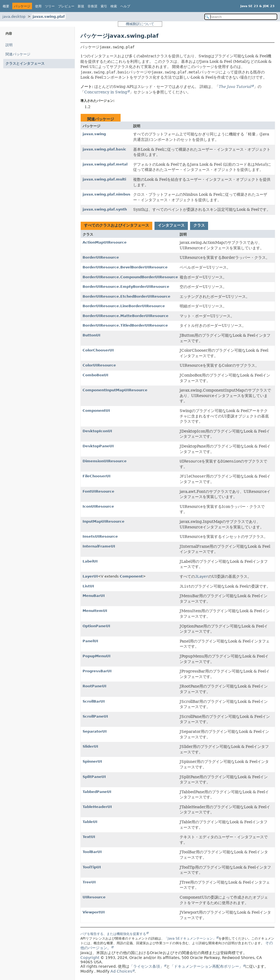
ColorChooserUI (98, 350)
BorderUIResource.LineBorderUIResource (124, 306)
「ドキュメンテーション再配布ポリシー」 (206, 966)
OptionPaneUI (96, 626)
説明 (9, 45)
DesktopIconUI (97, 431)
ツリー (50, 6)
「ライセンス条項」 (147, 966)
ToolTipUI (92, 867)
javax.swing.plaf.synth (105, 209)
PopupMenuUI (97, 656)
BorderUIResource (101, 257)
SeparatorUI (95, 731)
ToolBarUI (92, 852)
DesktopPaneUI (98, 446)
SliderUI (90, 746)
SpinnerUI (92, 761)
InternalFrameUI (99, 546)
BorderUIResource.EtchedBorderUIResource (126, 296)
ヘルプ (125, 6)
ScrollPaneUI (95, 716)
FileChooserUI (97, 476)
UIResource (94, 897)
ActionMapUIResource (105, 242)
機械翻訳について (140, 24)
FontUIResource (98, 491)
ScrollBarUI (94, 701)
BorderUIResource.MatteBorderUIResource (126, 316)
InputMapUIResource (103, 521)
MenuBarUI (94, 596)
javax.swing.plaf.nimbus (107, 194)
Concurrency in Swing (106, 92)
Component (131, 576)
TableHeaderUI (97, 807)
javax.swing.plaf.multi (104, 179)
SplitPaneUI (94, 777)
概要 (6, 6)
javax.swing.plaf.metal (105, 164)
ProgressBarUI (97, 671)
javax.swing (94, 134)
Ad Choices (121, 971)
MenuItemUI (95, 611)
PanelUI (90, 641)
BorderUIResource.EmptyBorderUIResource (126, 287)
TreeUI (89, 882)
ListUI (88, 586)
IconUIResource (98, 506)
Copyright (90, 958)
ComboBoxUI (95, 375)
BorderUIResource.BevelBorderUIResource (125, 267)
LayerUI (90, 576)
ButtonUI (91, 335)
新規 (81, 6)
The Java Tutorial (235, 87)
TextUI (89, 837)
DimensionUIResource (105, 461)
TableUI (90, 822)
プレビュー (66, 6)
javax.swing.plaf (49, 17)
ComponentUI (96, 411)
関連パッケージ (18, 54)
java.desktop (14, 17)
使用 (38, 6)
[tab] (116, 226)
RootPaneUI (94, 686)
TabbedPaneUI (97, 792)
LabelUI (90, 561)
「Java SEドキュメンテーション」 (190, 938)
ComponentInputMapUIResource (115, 390)
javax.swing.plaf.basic (104, 149)
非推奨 (92, 6)
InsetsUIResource (100, 536)
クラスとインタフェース (25, 63)
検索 (114, 6)
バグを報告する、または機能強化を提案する (113, 934)
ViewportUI (94, 912)
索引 (104, 6)
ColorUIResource (99, 365)
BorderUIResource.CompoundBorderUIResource (130, 277)
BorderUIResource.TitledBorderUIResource (125, 325)
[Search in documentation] (241, 17)
